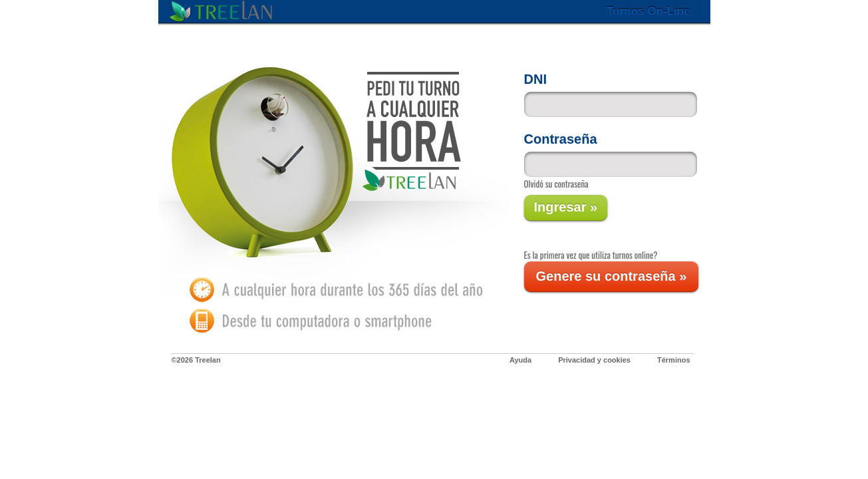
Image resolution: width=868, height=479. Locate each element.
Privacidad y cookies (594, 360)
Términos (674, 360)
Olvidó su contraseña (556, 184)
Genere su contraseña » (612, 276)
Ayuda (520, 360)
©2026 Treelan (196, 360)
